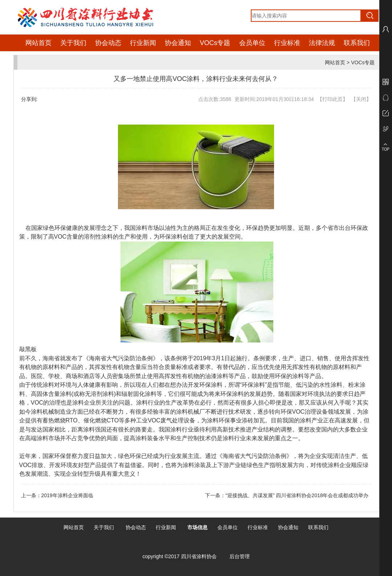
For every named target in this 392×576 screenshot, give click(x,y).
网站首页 (38, 43)
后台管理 (240, 556)
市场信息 (197, 527)
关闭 (361, 99)
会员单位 (252, 43)
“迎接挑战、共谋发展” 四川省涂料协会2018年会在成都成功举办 (298, 495)
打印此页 (332, 99)
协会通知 (178, 43)
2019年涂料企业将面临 (67, 495)
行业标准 (287, 43)
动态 (141, 527)
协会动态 (108, 43)
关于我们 (73, 43)
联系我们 (357, 43)
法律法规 (322, 43)
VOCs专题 (215, 43)
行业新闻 (143, 43)
